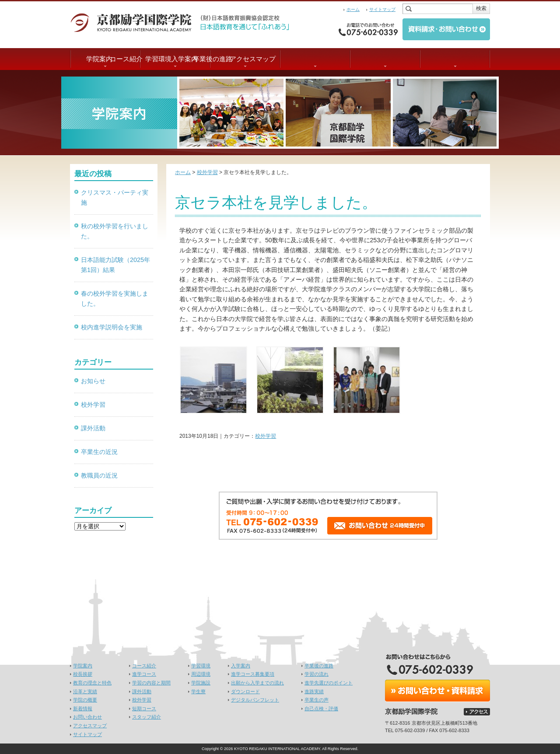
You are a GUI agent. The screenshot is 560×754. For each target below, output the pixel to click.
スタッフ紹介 (147, 717)
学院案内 (105, 59)
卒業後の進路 (385, 59)
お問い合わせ (87, 717)
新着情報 (83, 709)
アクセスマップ (455, 59)
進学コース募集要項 (253, 674)
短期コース (144, 709)
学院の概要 (85, 700)
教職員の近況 (99, 475)
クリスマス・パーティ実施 (115, 197)
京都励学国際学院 (136, 22)
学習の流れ (317, 674)
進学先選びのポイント (329, 683)
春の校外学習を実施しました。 (115, 298)
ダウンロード (245, 691)
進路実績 (314, 691)
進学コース (144, 674)
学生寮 (198, 691)
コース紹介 (175, 59)
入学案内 (315, 59)
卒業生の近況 (99, 452)
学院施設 (201, 683)
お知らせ (93, 381)
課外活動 (93, 428)
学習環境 (245, 59)
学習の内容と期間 (151, 683)
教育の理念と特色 (92, 683)
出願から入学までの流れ (257, 683)
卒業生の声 (317, 700)
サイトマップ (382, 9)
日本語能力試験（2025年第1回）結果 (115, 265)
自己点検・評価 (321, 709)
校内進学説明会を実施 (112, 327)
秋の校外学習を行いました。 (115, 231)
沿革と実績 (85, 691)
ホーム (353, 9)
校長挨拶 (83, 674)
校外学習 (266, 436)
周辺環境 (201, 674)
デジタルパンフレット (255, 700)
